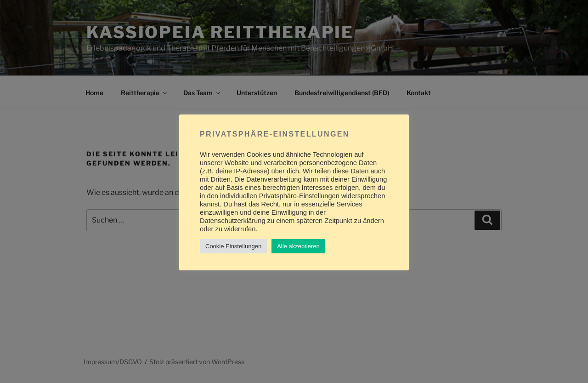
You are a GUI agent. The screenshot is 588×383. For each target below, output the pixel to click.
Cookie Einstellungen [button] (233, 246)
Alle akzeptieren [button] (298, 246)
